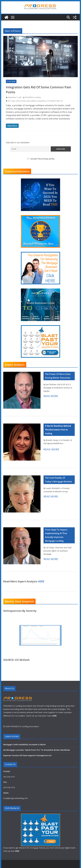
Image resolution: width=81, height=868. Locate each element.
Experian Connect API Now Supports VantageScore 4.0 (27, 755)
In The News (11, 81)
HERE (41, 581)
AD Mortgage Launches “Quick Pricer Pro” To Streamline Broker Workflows (37, 750)
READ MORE (51, 396)
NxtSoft (53, 101)
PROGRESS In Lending (33, 97)
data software (32, 101)
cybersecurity (21, 101)
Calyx (13, 101)
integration (42, 101)
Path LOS (60, 101)
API (9, 101)
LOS (48, 101)
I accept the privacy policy (41, 159)
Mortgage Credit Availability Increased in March (24, 744)
